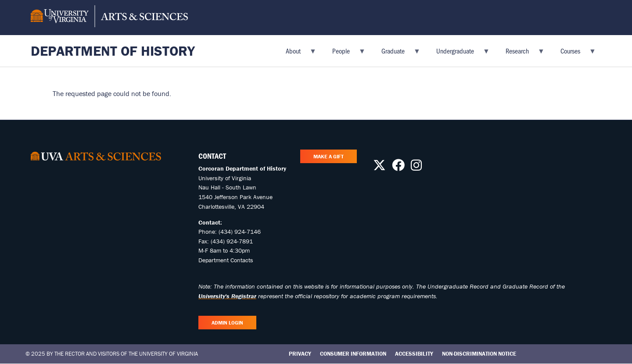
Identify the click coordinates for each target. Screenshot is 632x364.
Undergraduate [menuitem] (458, 54)
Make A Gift (329, 156)
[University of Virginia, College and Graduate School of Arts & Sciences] (109, 18)
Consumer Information (353, 354)
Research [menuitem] (520, 54)
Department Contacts (226, 260)
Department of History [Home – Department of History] (113, 51)
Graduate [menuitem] (396, 54)
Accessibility (414, 354)
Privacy (300, 354)
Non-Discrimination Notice (479, 354)
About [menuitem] (296, 54)
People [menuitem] (344, 54)
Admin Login (227, 323)
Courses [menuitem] (573, 54)
